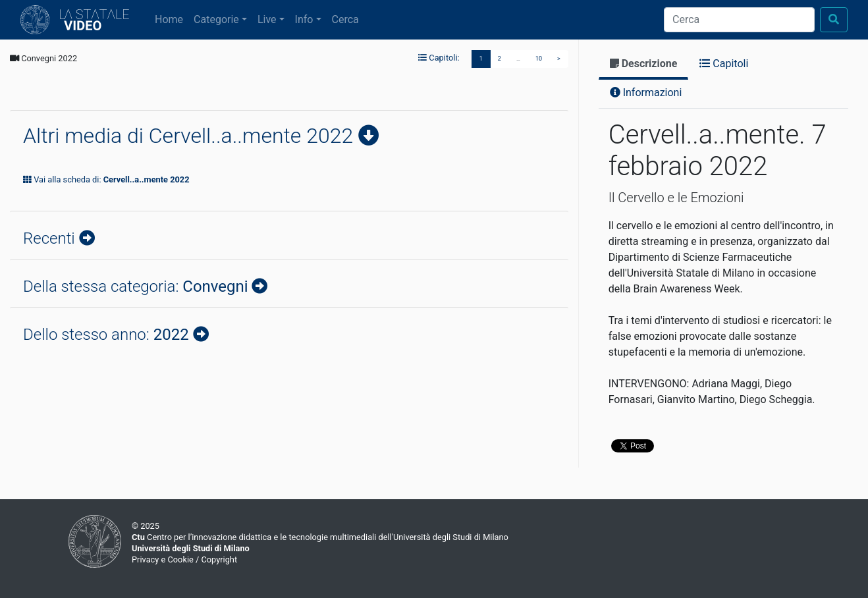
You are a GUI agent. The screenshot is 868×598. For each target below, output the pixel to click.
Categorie (216, 19)
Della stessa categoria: (137, 286)
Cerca (345, 19)
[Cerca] (739, 20)
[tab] (644, 65)
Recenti (51, 238)
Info (304, 19)
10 (539, 59)
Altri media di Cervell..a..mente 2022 (191, 136)
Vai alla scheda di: (106, 179)
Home (172, 18)
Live (267, 19)
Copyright (219, 559)
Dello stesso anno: (108, 335)
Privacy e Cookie (163, 559)
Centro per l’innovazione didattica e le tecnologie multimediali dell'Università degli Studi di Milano (320, 537)
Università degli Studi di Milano (191, 548)
